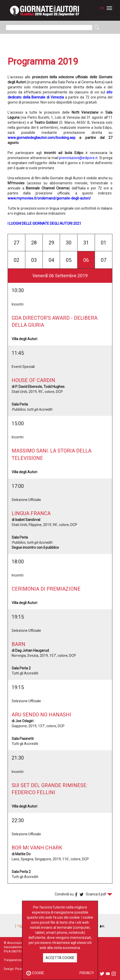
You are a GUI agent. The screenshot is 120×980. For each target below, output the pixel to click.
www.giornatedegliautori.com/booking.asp (42, 138)
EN (102, 8)
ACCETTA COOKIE (60, 958)
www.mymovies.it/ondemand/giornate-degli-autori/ (49, 198)
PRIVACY (87, 973)
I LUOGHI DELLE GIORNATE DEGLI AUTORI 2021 (44, 223)
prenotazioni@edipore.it (78, 158)
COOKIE (35, 973)
